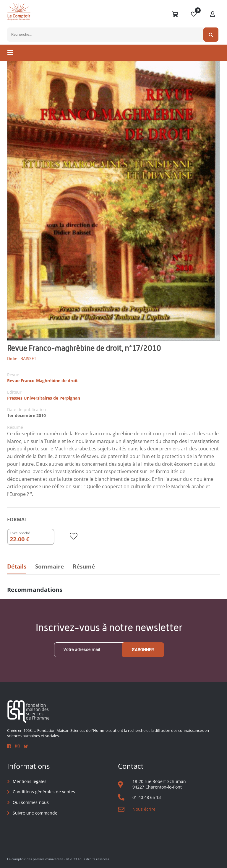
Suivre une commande (35, 813)
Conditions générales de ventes (44, 792)
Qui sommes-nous (31, 802)
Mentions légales (30, 781)
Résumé (84, 566)
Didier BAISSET (22, 358)
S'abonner (143, 650)
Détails (17, 566)
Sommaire (50, 566)
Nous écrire (144, 809)
